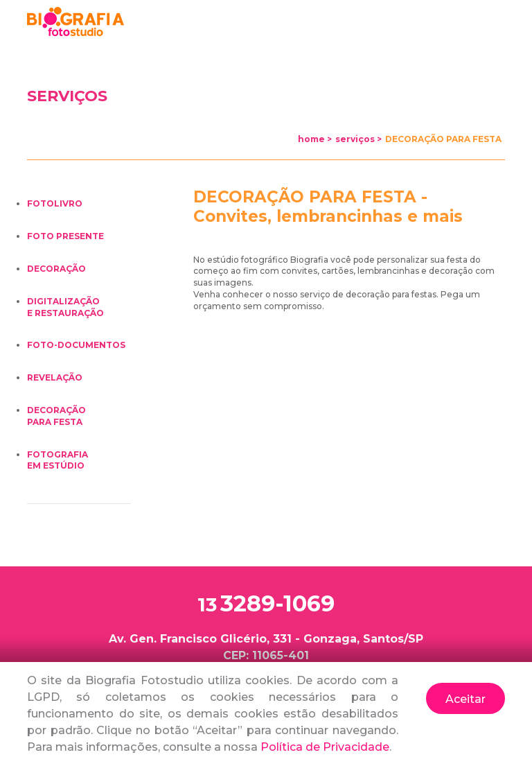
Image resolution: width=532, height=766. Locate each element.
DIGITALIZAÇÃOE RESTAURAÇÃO (65, 307)
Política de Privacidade (325, 747)
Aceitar (465, 699)
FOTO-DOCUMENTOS (76, 345)
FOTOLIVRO (55, 203)
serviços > (358, 139)
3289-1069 (266, 604)
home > (315, 139)
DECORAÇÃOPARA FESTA (56, 416)
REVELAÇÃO (55, 377)
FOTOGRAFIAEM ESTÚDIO (57, 460)
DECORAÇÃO (56, 269)
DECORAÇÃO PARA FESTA (443, 139)
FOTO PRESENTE (65, 236)
